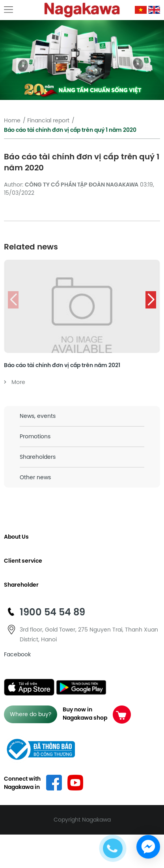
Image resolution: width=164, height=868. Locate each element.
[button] (151, 300)
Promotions (35, 436)
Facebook (17, 654)
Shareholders (38, 457)
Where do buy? (31, 714)
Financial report (48, 120)
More (15, 382)
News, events (38, 416)
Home (12, 120)
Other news (35, 477)
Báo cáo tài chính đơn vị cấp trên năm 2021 (62, 365)
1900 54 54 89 (52, 612)
